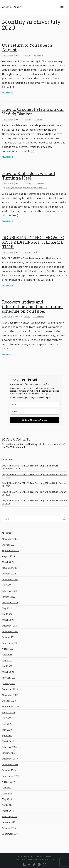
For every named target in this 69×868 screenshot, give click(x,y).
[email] (35, 405)
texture (30, 188)
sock (25, 188)
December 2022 (10, 603)
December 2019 (10, 759)
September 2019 (10, 776)
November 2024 (10, 568)
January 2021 (9, 684)
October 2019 (9, 770)
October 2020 (9, 701)
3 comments (38, 119)
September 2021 (10, 643)
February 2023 (9, 591)
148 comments (38, 317)
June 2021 (7, 655)
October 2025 (9, 545)
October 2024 (9, 574)
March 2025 (8, 562)
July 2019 (7, 788)
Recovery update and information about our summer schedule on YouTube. (33, 307)
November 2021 (10, 631)
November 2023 (10, 579)
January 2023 (9, 597)
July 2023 (7, 585)
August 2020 (8, 712)
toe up (36, 188)
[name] (35, 412)
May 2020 (7, 730)
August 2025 (8, 556)
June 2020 (7, 724)
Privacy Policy (20, 859)
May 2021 (7, 660)
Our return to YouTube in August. (27, 47)
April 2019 (7, 805)
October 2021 (9, 637)
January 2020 (9, 753)
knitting (9, 188)
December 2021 (10, 626)
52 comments (39, 183)
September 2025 (10, 551)
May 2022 (7, 608)
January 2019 (9, 822)
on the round (17, 188)
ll (36, 252)
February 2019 (9, 816)
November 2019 (10, 764)
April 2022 (7, 614)
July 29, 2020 (8, 55)
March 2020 (8, 741)
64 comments (39, 55)
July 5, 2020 (7, 317)
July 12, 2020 (8, 252)
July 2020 (7, 718)
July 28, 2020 (8, 119)
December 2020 (10, 689)
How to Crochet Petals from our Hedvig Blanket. (33, 112)
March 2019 (8, 811)
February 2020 (9, 747)
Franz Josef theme (47, 859)
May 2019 (7, 799)
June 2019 (7, 793)
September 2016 (10, 834)
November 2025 (10, 539)
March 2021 (8, 672)
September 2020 (10, 707)
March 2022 (8, 620)
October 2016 (9, 828)
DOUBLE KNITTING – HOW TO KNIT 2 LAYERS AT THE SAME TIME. (33, 242)
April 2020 (7, 736)
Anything (28, 55)
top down (43, 188)
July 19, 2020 (8, 183)
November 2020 (10, 695)
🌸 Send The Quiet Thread (35, 420)
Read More (7, 93)
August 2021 (8, 649)
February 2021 (9, 678)
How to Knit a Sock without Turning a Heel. (29, 176)
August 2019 (8, 782)
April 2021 (7, 666)
